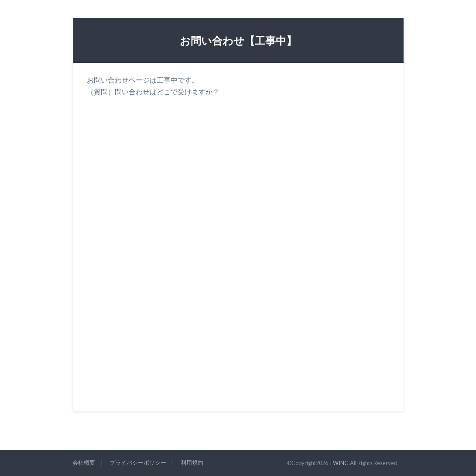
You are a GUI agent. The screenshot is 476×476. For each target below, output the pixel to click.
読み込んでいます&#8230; (226, 242)
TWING (339, 463)
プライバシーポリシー (138, 462)
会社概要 (84, 462)
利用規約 (192, 462)
